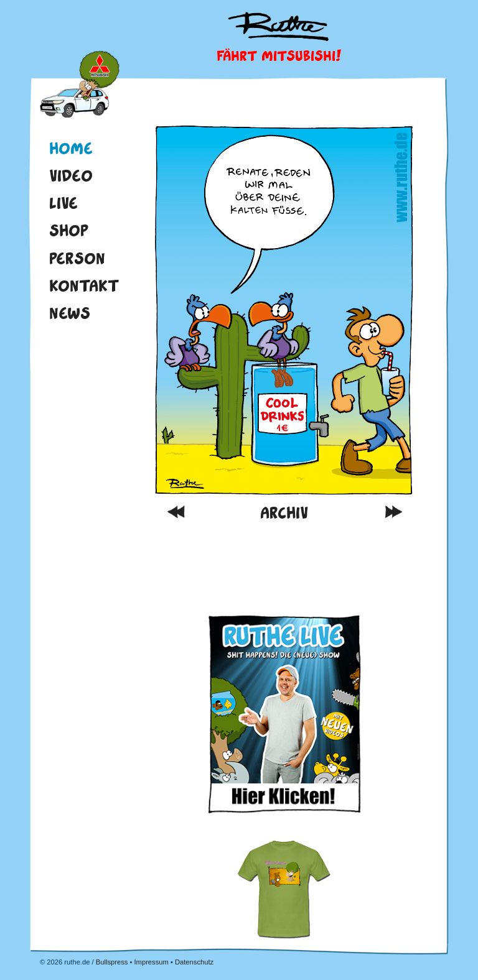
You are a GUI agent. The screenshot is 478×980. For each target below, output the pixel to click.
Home (80, 86)
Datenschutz (194, 962)
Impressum (151, 962)
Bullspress (112, 962)
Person (77, 258)
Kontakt (84, 285)
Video (71, 175)
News (70, 313)
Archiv (284, 513)
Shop (69, 230)
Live (63, 203)
